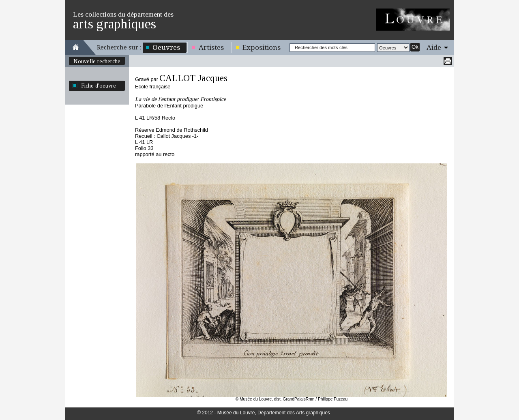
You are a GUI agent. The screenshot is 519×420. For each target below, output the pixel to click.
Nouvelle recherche (97, 61)
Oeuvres (166, 47)
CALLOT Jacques (193, 78)
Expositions (262, 47)
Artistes (211, 47)
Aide (434, 47)
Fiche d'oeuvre (99, 86)
